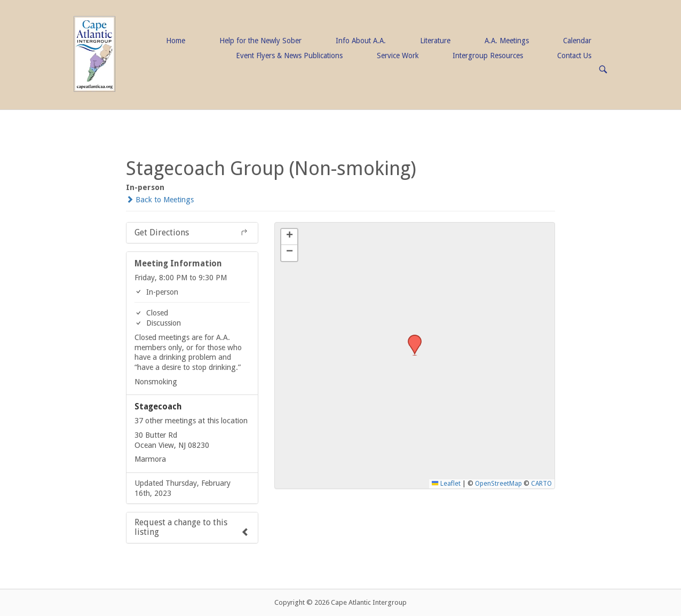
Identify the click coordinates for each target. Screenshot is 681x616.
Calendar (577, 41)
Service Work (398, 56)
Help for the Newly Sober (260, 41)
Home (176, 41)
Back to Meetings (160, 200)
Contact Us (574, 56)
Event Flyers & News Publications (289, 56)
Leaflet (446, 484)
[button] (411, 338)
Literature (435, 41)
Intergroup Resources (488, 56)
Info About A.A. (361, 41)
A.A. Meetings (507, 41)
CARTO (541, 484)
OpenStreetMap (498, 484)
